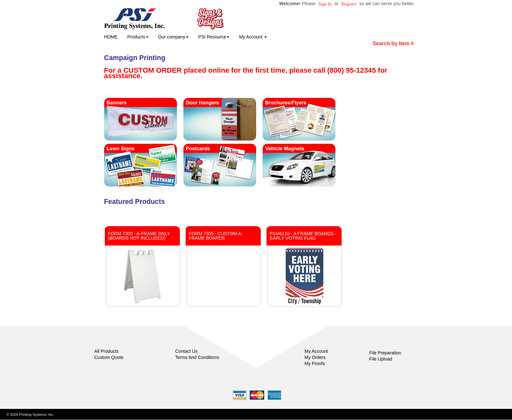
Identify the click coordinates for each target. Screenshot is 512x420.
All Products (107, 351)
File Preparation (385, 353)
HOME (111, 37)
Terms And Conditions (197, 357)
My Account (316, 351)
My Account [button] (253, 37)
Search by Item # (393, 43)
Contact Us (186, 351)
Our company (173, 37)
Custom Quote (109, 357)
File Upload (381, 359)
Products (138, 37)
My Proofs (315, 363)
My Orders (315, 357)
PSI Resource (214, 37)
